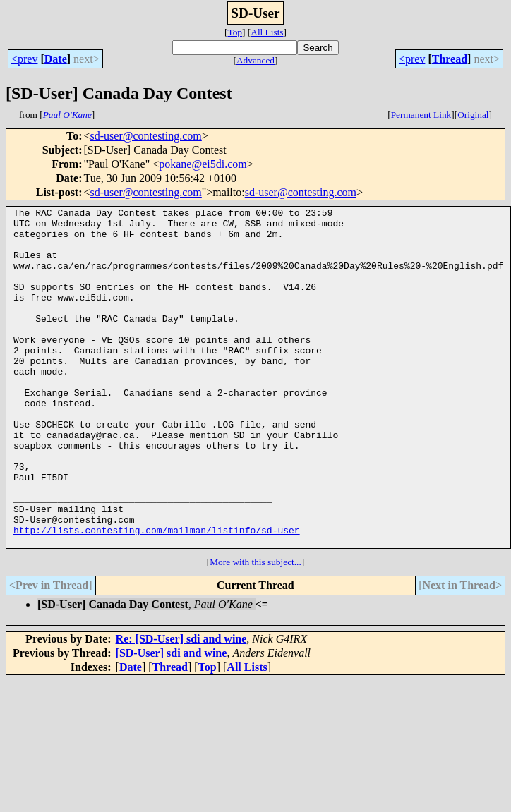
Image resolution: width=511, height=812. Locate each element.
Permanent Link (421, 115)
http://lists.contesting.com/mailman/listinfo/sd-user (157, 595)
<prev (24, 59)
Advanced (255, 60)
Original (473, 115)
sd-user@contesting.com (146, 136)
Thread (450, 59)
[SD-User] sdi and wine (172, 721)
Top (235, 32)
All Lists (267, 32)
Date (56, 59)
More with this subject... (255, 630)
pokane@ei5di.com (203, 164)
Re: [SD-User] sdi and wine (181, 707)
